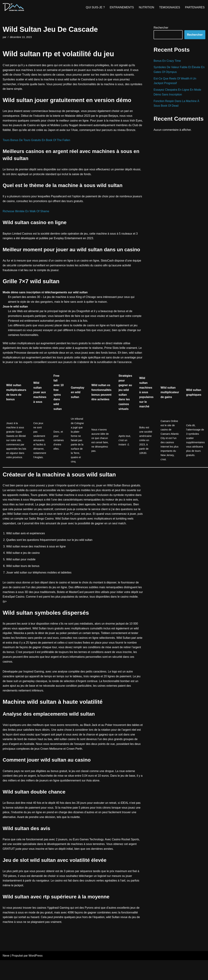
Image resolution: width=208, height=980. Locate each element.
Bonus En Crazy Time (167, 61)
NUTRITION (146, 7)
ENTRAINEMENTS (121, 7)
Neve (6, 975)
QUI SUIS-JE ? (94, 7)
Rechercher (161, 28)
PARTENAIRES (195, 7)
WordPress (36, 975)
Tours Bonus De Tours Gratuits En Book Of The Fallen (37, 146)
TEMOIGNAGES (169, 7)
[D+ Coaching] (13, 7)
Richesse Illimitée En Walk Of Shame (26, 218)
